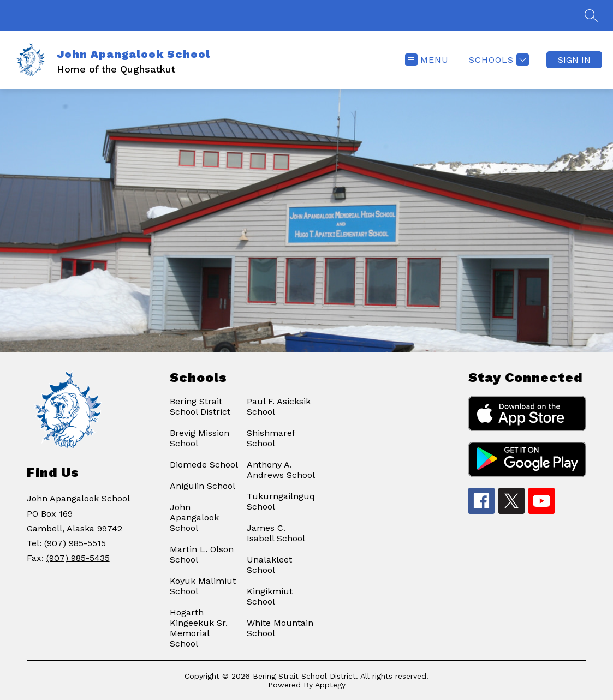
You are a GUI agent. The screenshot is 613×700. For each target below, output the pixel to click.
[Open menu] (427, 60)
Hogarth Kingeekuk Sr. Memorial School (199, 628)
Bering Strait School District (200, 406)
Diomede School (204, 465)
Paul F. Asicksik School (279, 406)
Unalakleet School (269, 565)
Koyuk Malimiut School (203, 586)
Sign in (574, 60)
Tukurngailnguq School (281, 501)
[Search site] (591, 15)
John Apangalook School (194, 517)
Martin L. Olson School (202, 554)
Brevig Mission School (200, 438)
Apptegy (330, 685)
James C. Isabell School (276, 533)
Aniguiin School (203, 486)
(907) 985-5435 (78, 558)
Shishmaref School (271, 438)
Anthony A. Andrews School (281, 470)
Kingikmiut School (270, 596)
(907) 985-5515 (75, 543)
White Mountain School (280, 628)
